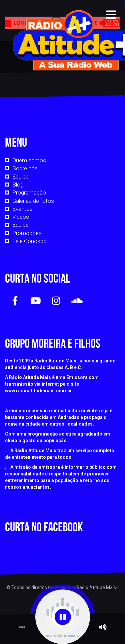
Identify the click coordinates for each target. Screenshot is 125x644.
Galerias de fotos (33, 201)
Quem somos (29, 160)
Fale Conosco (29, 241)
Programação (29, 193)
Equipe (20, 177)
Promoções (27, 233)
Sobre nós (25, 168)
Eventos (22, 209)
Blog (18, 185)
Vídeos (21, 217)
